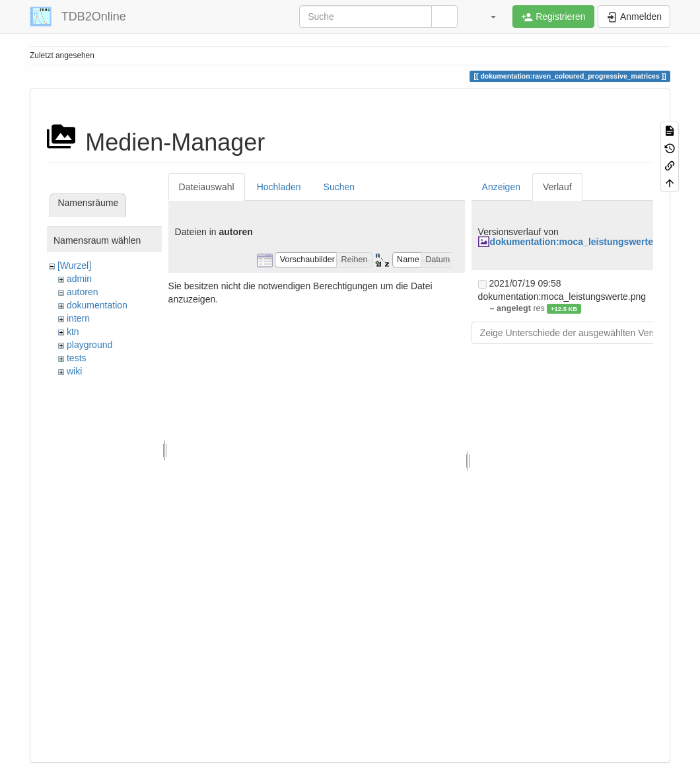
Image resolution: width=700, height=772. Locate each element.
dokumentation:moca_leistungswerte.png (581, 242)
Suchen (339, 187)
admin (79, 279)
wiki (74, 371)
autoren (82, 292)
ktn (73, 332)
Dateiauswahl (207, 187)
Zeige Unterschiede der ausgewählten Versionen (580, 333)
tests (77, 358)
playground (89, 345)
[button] (487, 17)
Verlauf (557, 187)
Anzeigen (501, 187)
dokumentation (97, 305)
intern (78, 318)
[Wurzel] (74, 265)
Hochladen (279, 187)
